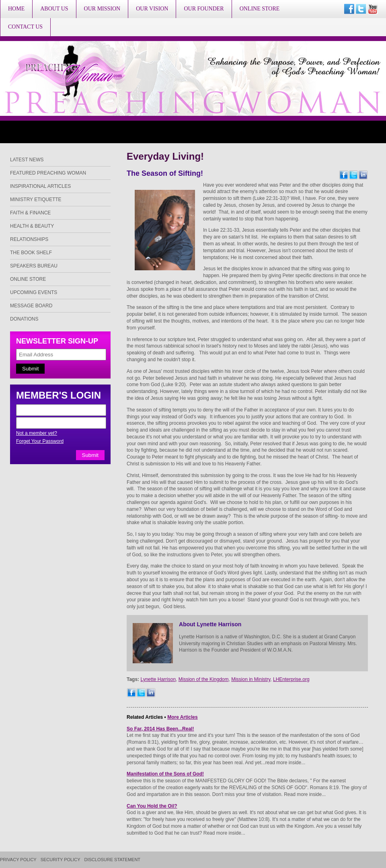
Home (16, 9)
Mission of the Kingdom (204, 679)
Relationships (29, 239)
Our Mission (102, 9)
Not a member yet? (37, 433)
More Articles (183, 717)
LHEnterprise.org (291, 679)
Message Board (31, 306)
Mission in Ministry (251, 679)
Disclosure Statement (113, 860)
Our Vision (152, 9)
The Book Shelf (31, 253)
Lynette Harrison (158, 679)
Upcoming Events (34, 292)
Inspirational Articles (40, 186)
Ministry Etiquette (36, 200)
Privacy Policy (18, 860)
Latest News (27, 160)
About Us (54, 9)
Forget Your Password (40, 441)
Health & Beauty (32, 226)
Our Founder (204, 9)
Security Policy (61, 860)
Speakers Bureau (34, 266)
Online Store (260, 9)
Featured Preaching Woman (48, 173)
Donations (24, 319)
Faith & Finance (30, 213)
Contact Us (25, 27)
